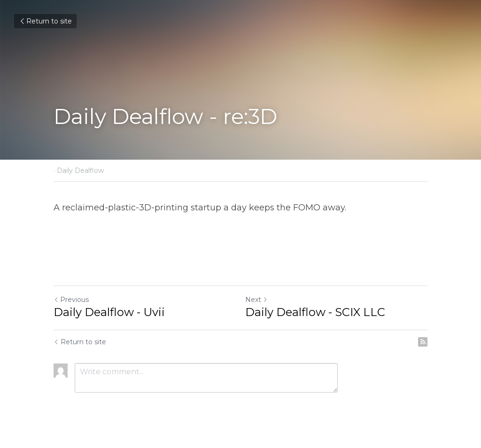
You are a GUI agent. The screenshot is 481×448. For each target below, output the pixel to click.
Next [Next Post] (256, 300)
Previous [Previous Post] (71, 300)
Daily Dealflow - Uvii (109, 312)
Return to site (45, 21)
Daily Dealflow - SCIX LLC (315, 312)
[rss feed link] (423, 342)
